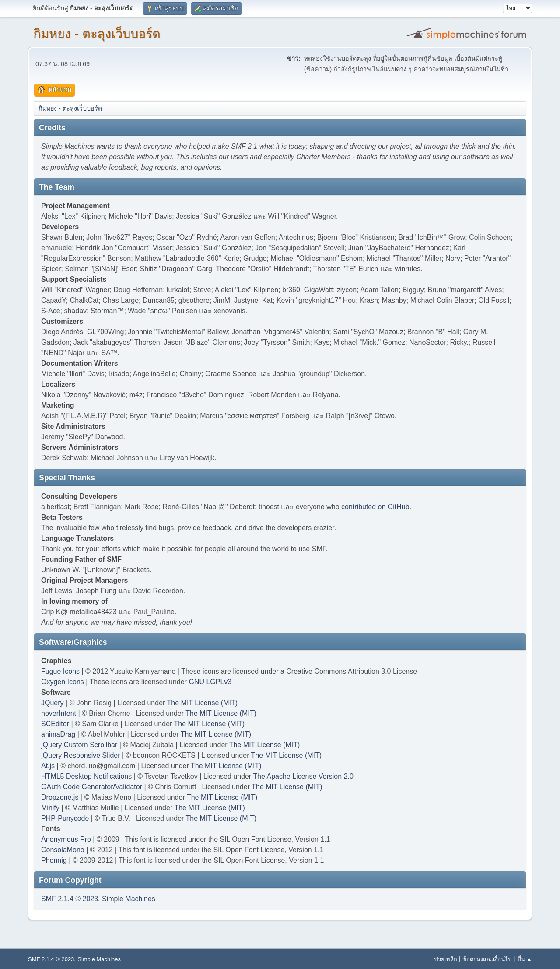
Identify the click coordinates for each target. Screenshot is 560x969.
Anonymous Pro (66, 839)
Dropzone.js (60, 797)
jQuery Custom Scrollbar (79, 745)
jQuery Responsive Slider (81, 755)
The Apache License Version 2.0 (303, 776)
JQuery (52, 703)
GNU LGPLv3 (210, 682)
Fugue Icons (60, 671)
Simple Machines (129, 899)
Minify (50, 808)
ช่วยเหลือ (446, 959)
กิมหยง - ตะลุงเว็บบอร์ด (97, 34)
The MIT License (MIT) (203, 703)
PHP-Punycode (65, 818)
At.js (48, 766)
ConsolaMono (63, 850)
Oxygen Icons (63, 682)
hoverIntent (59, 713)
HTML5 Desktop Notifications (86, 776)
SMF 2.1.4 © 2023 (70, 899)
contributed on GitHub (375, 507)
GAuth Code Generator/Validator (92, 787)
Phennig (54, 860)
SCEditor (55, 724)
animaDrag (58, 734)
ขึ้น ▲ (525, 959)
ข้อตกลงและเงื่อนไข (487, 959)
